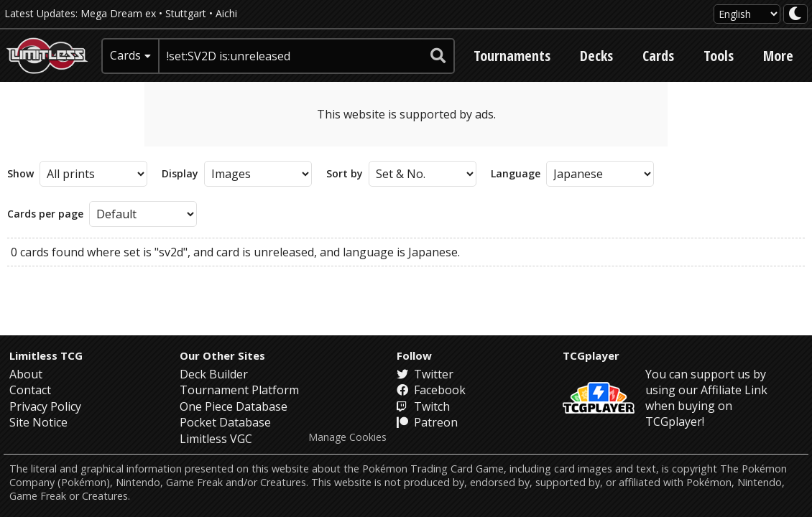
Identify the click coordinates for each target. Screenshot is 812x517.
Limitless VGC (216, 439)
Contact (30, 390)
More (778, 56)
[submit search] (438, 56)
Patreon (427, 422)
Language (516, 174)
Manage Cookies (347, 437)
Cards (658, 56)
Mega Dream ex (118, 13)
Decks (596, 56)
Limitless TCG (46, 355)
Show (20, 174)
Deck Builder (214, 374)
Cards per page (45, 214)
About (26, 374)
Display (180, 174)
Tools (719, 56)
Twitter (425, 374)
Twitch (423, 406)
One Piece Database (234, 406)
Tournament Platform (239, 390)
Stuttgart (186, 13)
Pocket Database (225, 422)
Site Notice (38, 422)
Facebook (431, 390)
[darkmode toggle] (795, 14)
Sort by (345, 174)
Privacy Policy (45, 406)
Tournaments (512, 56)
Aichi (226, 13)
